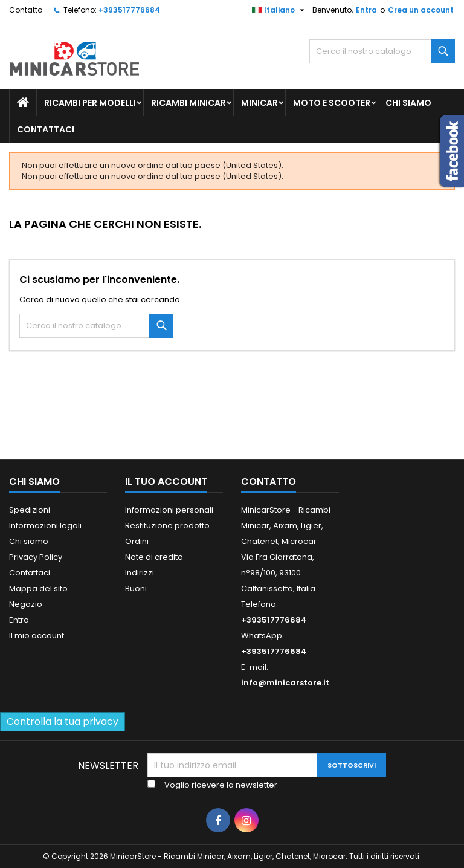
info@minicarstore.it (285, 683)
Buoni (136, 588)
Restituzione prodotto (167, 526)
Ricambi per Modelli (90, 103)
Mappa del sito (38, 588)
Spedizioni (30, 510)
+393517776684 (129, 10)
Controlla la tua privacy (63, 721)
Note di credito (154, 557)
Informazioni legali (45, 526)
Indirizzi (140, 573)
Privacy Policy (36, 557)
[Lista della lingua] (280, 10)
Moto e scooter (332, 103)
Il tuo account (166, 481)
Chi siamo (408, 103)
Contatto (26, 10)
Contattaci (46, 129)
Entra (366, 10)
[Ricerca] (382, 51)
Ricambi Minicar (188, 103)
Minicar (259, 103)
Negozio (26, 604)
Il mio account (37, 636)
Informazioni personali (169, 510)
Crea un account (421, 10)
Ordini (137, 541)
